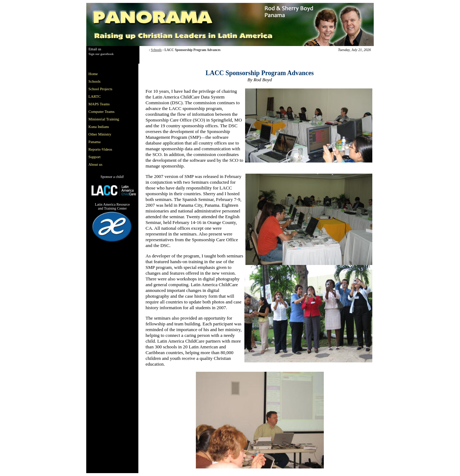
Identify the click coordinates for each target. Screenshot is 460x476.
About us (95, 164)
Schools (156, 50)
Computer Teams (102, 112)
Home (93, 74)
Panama (95, 142)
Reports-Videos (100, 149)
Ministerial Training (104, 119)
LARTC (95, 97)
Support (95, 157)
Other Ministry (100, 134)
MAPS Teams (99, 104)
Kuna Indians (99, 127)
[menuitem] (105, 74)
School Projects (100, 89)
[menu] (105, 119)
